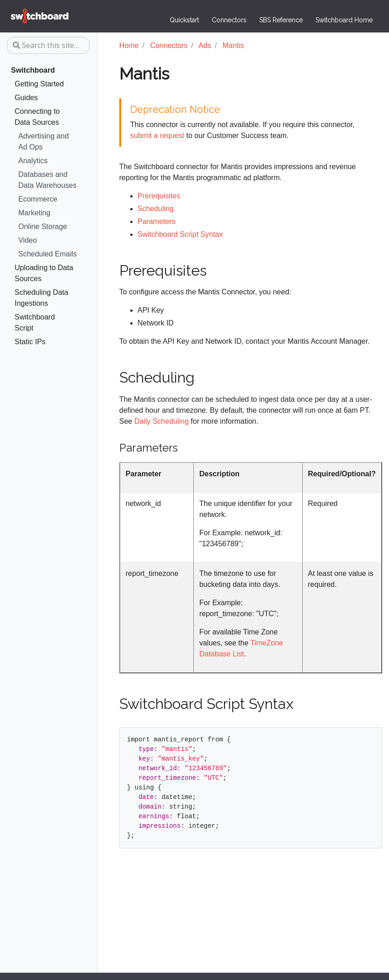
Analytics (33, 161)
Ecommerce (38, 199)
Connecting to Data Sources (37, 117)
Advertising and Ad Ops (43, 141)
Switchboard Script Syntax (180, 234)
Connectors (169, 45)
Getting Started (39, 84)
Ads (205, 45)
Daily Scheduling (162, 421)
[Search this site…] (48, 45)
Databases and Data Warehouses (47, 180)
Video (28, 240)
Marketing (34, 213)
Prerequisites (159, 196)
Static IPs (30, 342)
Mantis (233, 45)
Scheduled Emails (48, 254)
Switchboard (33, 70)
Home (129, 45)
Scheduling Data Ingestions (41, 298)
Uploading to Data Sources (44, 273)
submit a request (157, 136)
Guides (26, 98)
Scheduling (156, 209)
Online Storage (43, 226)
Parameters (157, 221)
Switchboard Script (35, 322)
